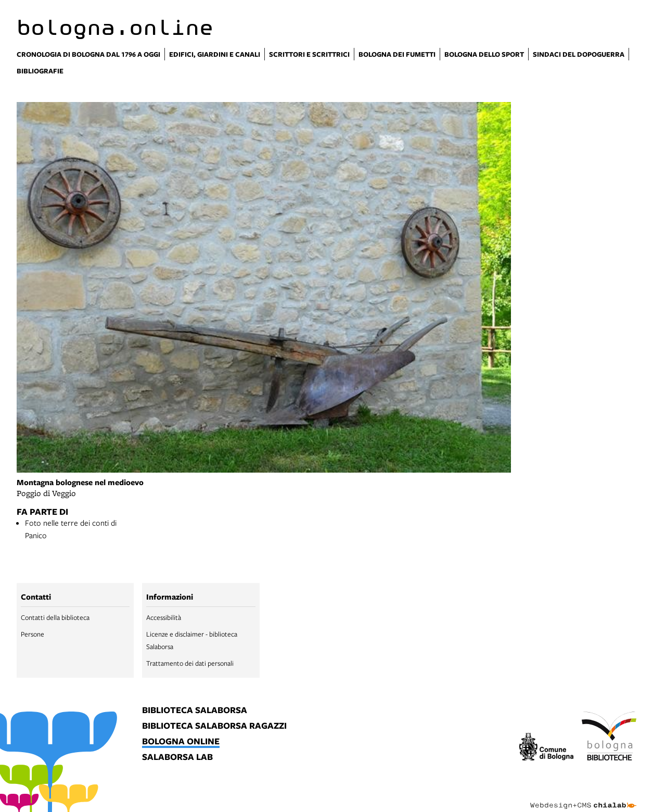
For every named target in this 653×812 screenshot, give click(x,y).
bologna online (181, 742)
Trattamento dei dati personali (190, 663)
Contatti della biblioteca (55, 617)
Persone (33, 634)
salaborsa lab (177, 757)
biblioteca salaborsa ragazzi (214, 726)
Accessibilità (164, 617)
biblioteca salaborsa (195, 710)
